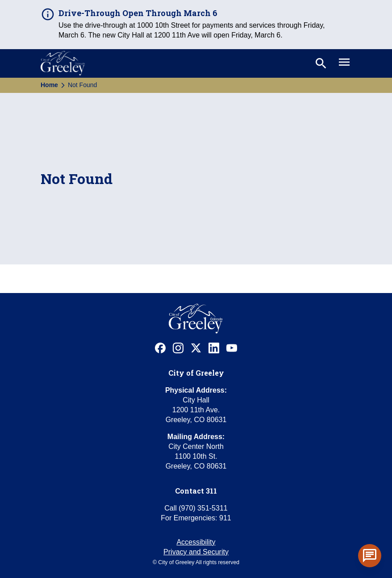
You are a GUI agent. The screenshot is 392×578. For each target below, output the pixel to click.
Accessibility (196, 542)
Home (49, 85)
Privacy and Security (196, 552)
